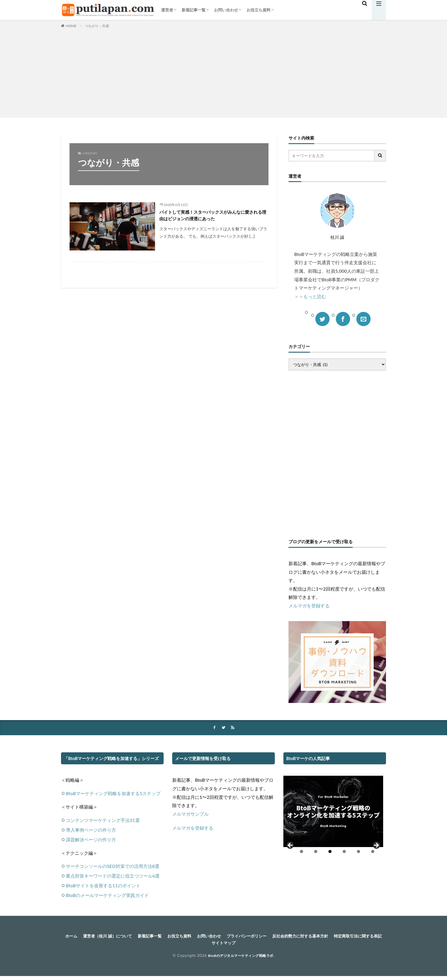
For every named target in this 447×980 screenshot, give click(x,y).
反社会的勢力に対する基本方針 (339, 937)
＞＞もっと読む (310, 296)
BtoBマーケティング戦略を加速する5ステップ (113, 794)
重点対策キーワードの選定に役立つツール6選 (113, 876)
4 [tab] (344, 852)
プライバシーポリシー (279, 937)
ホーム (83, 937)
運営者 (167, 10)
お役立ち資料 (259, 10)
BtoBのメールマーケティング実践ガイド (107, 896)
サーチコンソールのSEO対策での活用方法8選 (113, 867)
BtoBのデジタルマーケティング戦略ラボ (240, 957)
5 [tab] (358, 852)
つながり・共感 (97, 26)
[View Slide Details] (333, 812)
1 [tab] (301, 852)
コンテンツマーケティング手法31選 (103, 820)
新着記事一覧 (194, 10)
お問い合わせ (226, 10)
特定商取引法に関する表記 (207, 944)
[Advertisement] (223, 72)
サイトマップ (254, 944)
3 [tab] (330, 852)
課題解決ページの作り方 (91, 840)
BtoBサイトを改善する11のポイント (103, 886)
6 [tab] (373, 852)
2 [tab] (316, 852)
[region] (333, 818)
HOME (71, 26)
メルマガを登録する (309, 606)
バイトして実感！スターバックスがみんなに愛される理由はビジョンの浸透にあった (213, 216)
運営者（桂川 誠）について (123, 937)
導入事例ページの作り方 (91, 830)
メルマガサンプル (190, 814)
